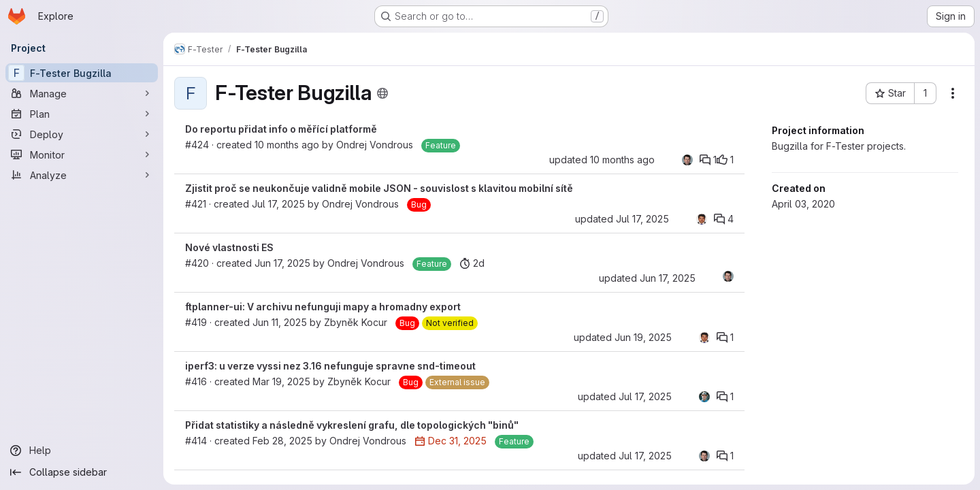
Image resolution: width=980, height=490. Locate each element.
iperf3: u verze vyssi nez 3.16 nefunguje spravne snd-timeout (330, 366)
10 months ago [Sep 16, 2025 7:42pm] (622, 160)
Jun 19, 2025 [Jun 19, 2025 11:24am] (643, 337)
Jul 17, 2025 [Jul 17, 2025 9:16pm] (645, 396)
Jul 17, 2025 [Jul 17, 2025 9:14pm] (642, 219)
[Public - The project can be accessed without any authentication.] (382, 93)
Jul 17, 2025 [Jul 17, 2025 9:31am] (278, 204)
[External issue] (457, 382)
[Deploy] (82, 134)
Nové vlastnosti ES (229, 247)
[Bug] (419, 205)
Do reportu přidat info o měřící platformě (281, 129)
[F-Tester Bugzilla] (82, 73)
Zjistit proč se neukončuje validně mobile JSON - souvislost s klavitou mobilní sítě (379, 188)
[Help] (82, 451)
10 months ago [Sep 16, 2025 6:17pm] (287, 145)
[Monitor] (82, 154)
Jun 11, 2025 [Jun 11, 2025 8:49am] (280, 322)
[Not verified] (450, 323)
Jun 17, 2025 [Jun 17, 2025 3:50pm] (282, 263)
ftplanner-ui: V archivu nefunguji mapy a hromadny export (323, 307)
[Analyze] (82, 175)
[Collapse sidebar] (82, 472)
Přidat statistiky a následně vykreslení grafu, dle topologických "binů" (352, 425)
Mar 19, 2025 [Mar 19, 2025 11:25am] (281, 381)
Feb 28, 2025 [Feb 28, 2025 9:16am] (282, 441)
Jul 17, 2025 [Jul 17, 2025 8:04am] (645, 456)
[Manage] (82, 93)
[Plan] (82, 114)
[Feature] (441, 146)
